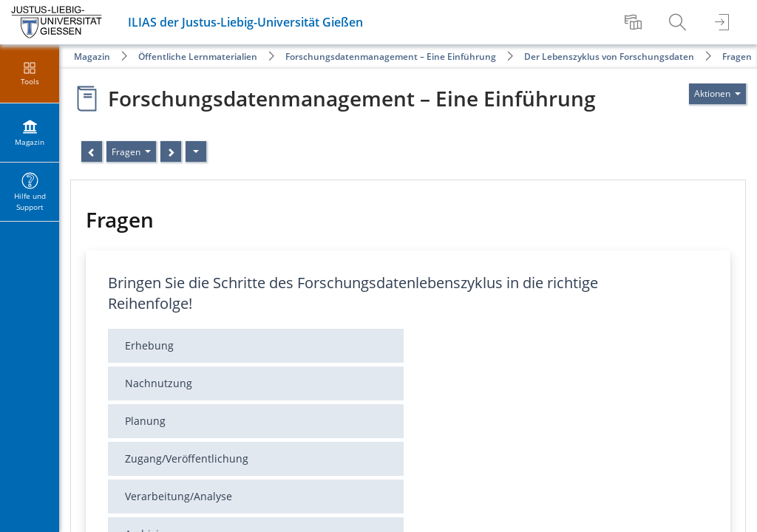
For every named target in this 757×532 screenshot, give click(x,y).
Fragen (737, 57)
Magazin (92, 57)
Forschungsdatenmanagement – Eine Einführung (391, 57)
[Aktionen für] (717, 94)
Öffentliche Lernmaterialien (198, 57)
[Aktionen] (196, 151)
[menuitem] (635, 22)
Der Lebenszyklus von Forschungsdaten (609, 57)
